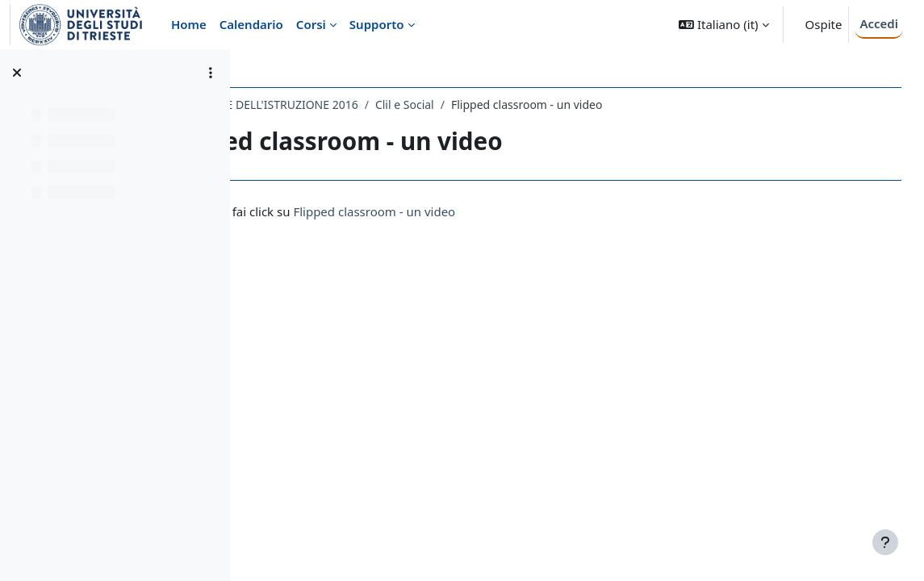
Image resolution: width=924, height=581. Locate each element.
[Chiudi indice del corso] (17, 73)
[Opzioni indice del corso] (211, 73)
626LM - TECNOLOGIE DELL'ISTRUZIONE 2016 (382, 104)
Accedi (879, 23)
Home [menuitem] (189, 24)
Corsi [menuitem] (311, 24)
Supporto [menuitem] (377, 24)
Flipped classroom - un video (518, 211)
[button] (723, 25)
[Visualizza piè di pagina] (885, 542)
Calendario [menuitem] (251, 24)
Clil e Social (548, 104)
